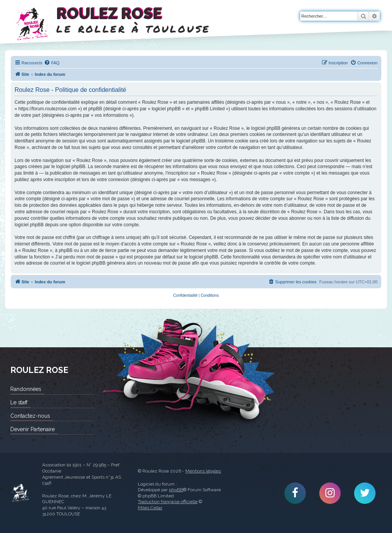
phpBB (176, 490)
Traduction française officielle (168, 502)
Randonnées (26, 389)
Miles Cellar (150, 508)
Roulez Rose (20, 493)
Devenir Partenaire (33, 429)
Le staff (19, 402)
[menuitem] (52, 63)
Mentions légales (203, 471)
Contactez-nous (30, 416)
